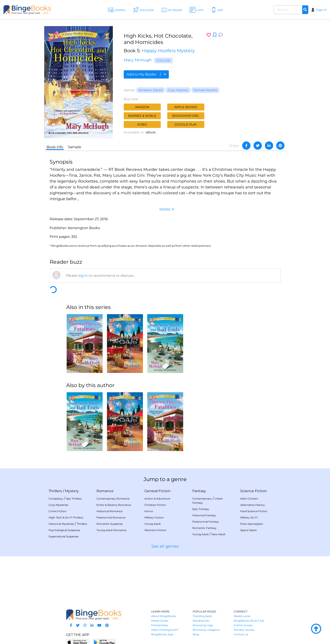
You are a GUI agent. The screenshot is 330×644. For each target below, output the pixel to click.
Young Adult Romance (111, 530)
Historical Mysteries (61, 524)
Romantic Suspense (110, 524)
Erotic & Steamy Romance (114, 505)
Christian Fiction (155, 505)
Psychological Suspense (64, 530)
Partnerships (160, 625)
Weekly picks (242, 616)
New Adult (218, 534)
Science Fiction (254, 491)
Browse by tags (203, 625)
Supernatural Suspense (63, 536)
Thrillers (55, 491)
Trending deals (202, 616)
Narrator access (244, 630)
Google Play (186, 124)
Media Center (160, 621)
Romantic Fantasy (204, 528)
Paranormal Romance (111, 517)
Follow (163, 60)
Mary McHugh (138, 60)
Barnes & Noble (142, 116)
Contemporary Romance (113, 499)
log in (83, 276)
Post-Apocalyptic (252, 524)
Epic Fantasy (201, 509)
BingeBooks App (162, 634)
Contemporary (202, 499)
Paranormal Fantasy (206, 522)
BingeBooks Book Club (249, 621)
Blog (196, 634)
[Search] (305, 10)
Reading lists (201, 621)
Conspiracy (56, 499)
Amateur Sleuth (151, 90)
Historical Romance (109, 511)
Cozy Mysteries (58, 505)
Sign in (321, 10)
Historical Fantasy (204, 515)
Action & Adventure (157, 499)
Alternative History (253, 505)
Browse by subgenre (206, 630)
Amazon (142, 107)
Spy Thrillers (74, 499)
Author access (243, 625)
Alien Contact (249, 499)
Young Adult (153, 524)
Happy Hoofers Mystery (168, 51)
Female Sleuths (205, 90)
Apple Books (186, 107)
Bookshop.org (186, 116)
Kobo (142, 124)
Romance (105, 491)
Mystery (72, 491)
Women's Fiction (155, 530)
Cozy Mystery (178, 90)
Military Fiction (154, 517)
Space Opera (248, 530)
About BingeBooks (164, 616)
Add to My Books (146, 74)
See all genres (165, 546)
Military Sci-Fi (249, 517)
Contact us (241, 634)
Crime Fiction (58, 511)
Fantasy (199, 491)
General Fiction (157, 491)
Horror (149, 511)
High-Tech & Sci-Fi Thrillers (66, 517)
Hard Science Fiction (254, 511)
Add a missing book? (165, 630)
